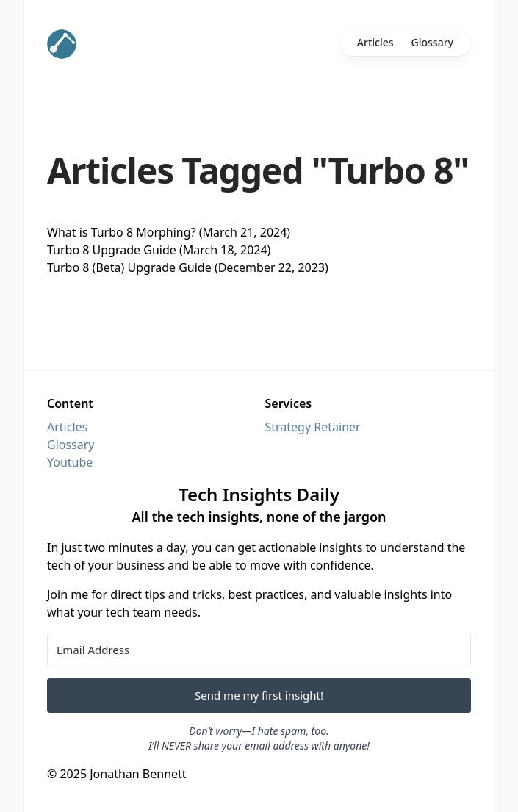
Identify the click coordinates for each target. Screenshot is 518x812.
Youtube (70, 462)
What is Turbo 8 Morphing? (122, 232)
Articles (375, 42)
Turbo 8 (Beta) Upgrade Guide (129, 267)
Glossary (432, 42)
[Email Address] (259, 650)
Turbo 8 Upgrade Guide (112, 250)
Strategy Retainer (313, 427)
